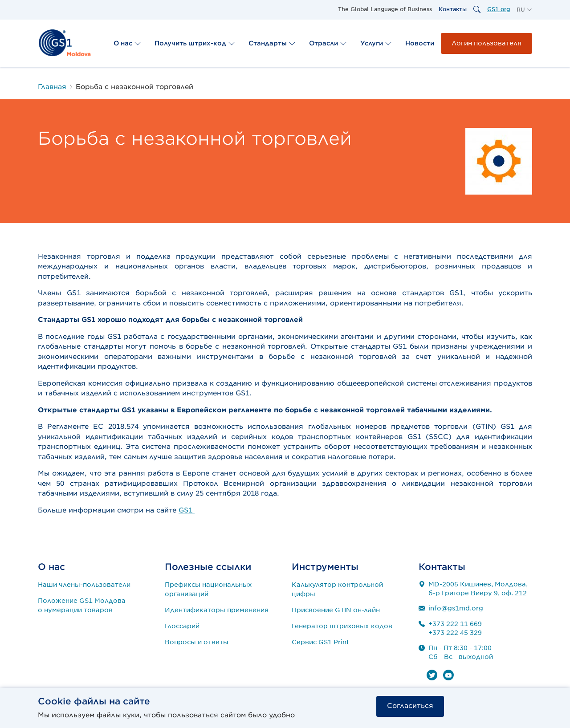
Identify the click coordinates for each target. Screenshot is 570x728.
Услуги (376, 43)
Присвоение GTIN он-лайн (336, 610)
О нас (127, 43)
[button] (524, 10)
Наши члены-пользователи (84, 585)
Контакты (453, 9)
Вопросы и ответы (197, 642)
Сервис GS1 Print (320, 642)
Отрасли (328, 43)
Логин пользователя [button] (487, 43)
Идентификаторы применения (217, 610)
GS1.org (499, 9)
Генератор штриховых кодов (342, 626)
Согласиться (410, 706)
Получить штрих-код (195, 43)
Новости (420, 43)
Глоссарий (182, 626)
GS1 (187, 510)
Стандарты (272, 43)
